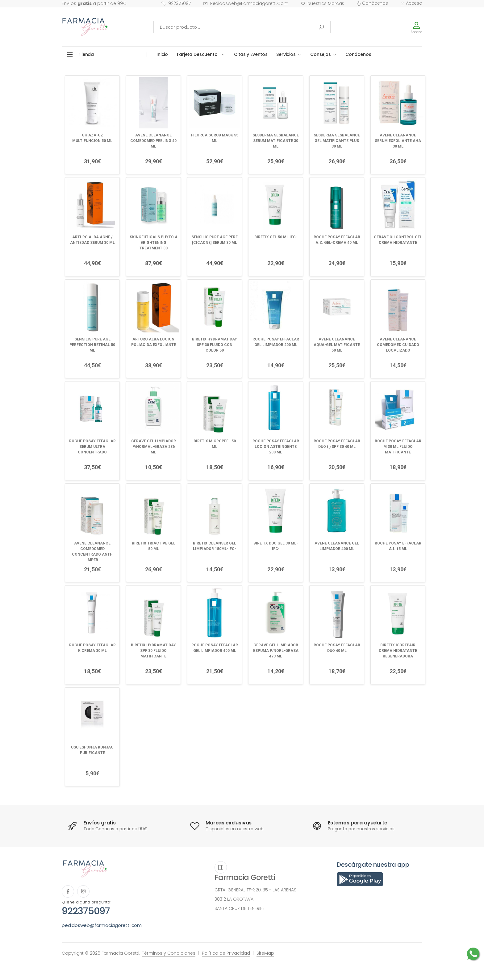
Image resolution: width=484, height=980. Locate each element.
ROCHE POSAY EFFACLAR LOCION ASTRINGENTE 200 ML (276, 447)
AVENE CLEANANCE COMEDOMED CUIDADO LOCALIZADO (398, 345)
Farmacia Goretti (245, 877)
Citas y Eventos (251, 54)
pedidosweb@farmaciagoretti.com (246, 3)
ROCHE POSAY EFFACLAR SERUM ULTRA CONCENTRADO (92, 447)
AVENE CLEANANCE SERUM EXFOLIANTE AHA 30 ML (398, 141)
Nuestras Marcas (323, 3)
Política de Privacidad (226, 953)
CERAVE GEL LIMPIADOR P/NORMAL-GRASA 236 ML (154, 447)
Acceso (411, 3)
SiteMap (265, 953)
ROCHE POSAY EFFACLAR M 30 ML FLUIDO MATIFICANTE (398, 447)
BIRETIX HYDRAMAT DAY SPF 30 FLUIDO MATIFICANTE (153, 651)
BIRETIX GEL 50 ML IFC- (276, 237)
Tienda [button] (86, 54)
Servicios (286, 54)
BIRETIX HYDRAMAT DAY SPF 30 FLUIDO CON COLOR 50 (215, 345)
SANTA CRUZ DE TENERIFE (240, 908)
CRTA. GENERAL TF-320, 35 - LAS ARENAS (255, 890)
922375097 (176, 3)
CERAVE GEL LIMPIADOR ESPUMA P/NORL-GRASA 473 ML (276, 651)
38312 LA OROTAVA (234, 899)
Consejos (321, 54)
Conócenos (372, 3)
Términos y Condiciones (169, 953)
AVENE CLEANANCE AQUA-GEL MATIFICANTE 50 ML (337, 345)
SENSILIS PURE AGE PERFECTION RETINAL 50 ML (92, 345)
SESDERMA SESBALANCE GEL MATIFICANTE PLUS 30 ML (337, 141)
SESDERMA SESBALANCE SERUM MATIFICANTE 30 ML (276, 141)
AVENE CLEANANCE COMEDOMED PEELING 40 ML (153, 141)
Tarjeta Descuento (197, 54)
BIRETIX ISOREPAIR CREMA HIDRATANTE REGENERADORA (398, 651)
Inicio (162, 54)
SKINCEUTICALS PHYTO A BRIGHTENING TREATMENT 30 (154, 243)
